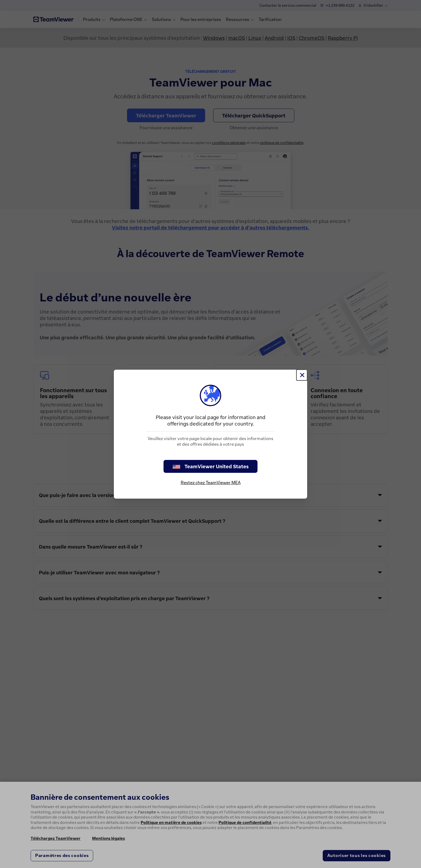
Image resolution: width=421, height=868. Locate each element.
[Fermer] (302, 375)
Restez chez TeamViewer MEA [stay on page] (211, 482)
